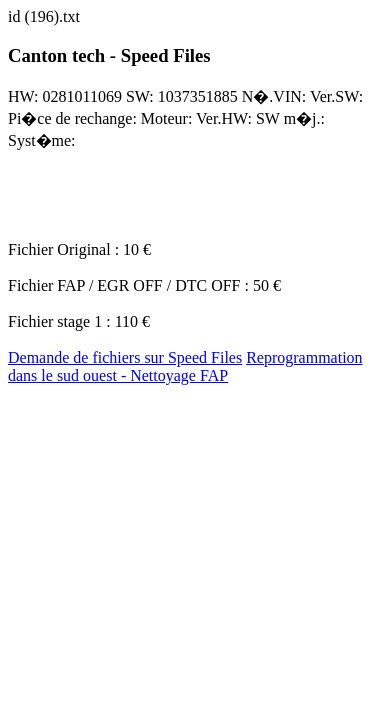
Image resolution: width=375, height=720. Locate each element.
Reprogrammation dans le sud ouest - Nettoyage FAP (185, 366)
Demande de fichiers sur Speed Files (125, 357)
